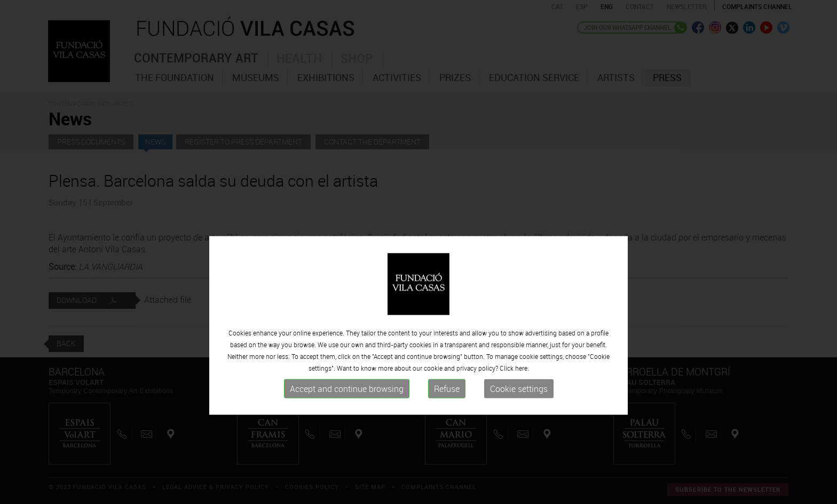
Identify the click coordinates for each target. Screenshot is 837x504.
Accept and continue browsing (347, 429)
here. (522, 409)
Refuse (447, 429)
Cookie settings (519, 429)
